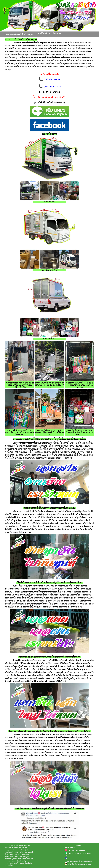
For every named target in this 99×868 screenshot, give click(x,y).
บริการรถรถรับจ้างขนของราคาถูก (20, 846)
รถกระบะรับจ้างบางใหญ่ (18, 863)
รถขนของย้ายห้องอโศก (18, 861)
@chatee (78, 854)
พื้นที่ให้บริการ (44, 34)
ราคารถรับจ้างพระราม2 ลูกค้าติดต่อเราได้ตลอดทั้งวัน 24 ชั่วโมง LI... (49, 433)
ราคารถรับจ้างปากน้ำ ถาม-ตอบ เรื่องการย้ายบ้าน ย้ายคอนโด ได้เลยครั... (79, 385)
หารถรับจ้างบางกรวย (23, 852)
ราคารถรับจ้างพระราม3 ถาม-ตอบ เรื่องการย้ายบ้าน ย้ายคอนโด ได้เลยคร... (20, 433)
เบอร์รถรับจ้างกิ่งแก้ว (12, 848)
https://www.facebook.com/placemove (78, 861)
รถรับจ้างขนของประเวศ (18, 850)
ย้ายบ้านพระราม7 (15, 857)
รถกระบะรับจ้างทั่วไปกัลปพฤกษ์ (21, 34)
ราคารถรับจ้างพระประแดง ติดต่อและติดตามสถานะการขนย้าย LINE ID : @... (20, 385)
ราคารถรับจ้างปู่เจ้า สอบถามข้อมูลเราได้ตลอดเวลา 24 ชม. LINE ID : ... (49, 385)
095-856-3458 (52, 87)
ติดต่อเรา (57, 34)
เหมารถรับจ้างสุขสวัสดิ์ (20, 859)
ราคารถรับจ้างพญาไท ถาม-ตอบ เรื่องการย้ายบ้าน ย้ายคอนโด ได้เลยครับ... (79, 433)
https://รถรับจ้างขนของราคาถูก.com (79, 864)
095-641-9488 (52, 80)
